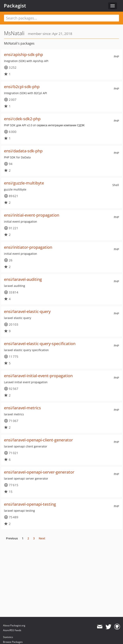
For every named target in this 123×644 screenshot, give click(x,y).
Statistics (8, 637)
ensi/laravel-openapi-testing (30, 504)
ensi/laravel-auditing (23, 279)
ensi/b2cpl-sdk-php (22, 87)
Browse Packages (13, 642)
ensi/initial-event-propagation (32, 215)
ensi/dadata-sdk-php (23, 151)
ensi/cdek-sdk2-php (22, 119)
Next (42, 538)
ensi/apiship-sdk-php (23, 55)
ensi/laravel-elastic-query (27, 311)
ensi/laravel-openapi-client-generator (38, 440)
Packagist (15, 6)
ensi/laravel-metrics (22, 408)
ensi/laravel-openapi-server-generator (39, 472)
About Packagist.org (14, 625)
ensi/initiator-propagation (28, 247)
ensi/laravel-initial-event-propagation (38, 376)
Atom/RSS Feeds (12, 630)
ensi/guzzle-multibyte (24, 183)
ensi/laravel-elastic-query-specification (40, 344)
